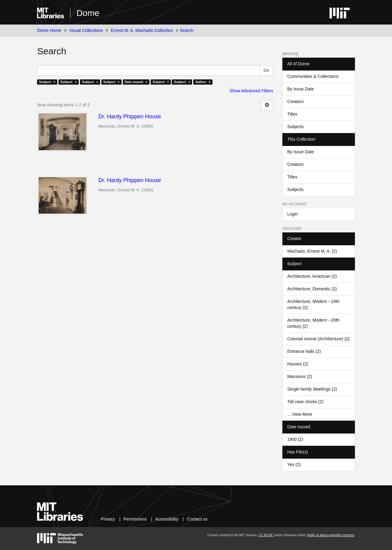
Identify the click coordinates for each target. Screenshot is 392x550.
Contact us (197, 519)
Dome (88, 13)
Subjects (296, 127)
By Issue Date (301, 89)
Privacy (108, 519)
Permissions (135, 519)
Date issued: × (136, 82)
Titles (292, 114)
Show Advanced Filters (251, 91)
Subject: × (47, 82)
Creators (296, 101)
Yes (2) (294, 464)
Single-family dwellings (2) (312, 389)
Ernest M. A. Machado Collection (142, 30)
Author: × (203, 82)
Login (292, 214)
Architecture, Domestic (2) (312, 289)
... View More (300, 414)
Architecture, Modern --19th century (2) (313, 304)
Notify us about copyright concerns (331, 535)
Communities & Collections (313, 76)
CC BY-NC (266, 535)
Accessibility (167, 519)
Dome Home (49, 30)
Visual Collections (86, 30)
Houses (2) (298, 364)
